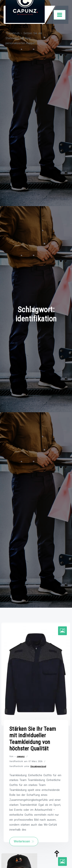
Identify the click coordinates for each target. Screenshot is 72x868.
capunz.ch (17, 26)
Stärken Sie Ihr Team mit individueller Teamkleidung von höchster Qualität (33, 739)
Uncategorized (38, 766)
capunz (21, 756)
